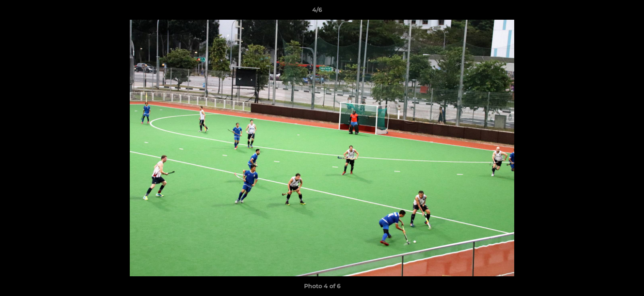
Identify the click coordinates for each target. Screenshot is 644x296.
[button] (609, 12)
